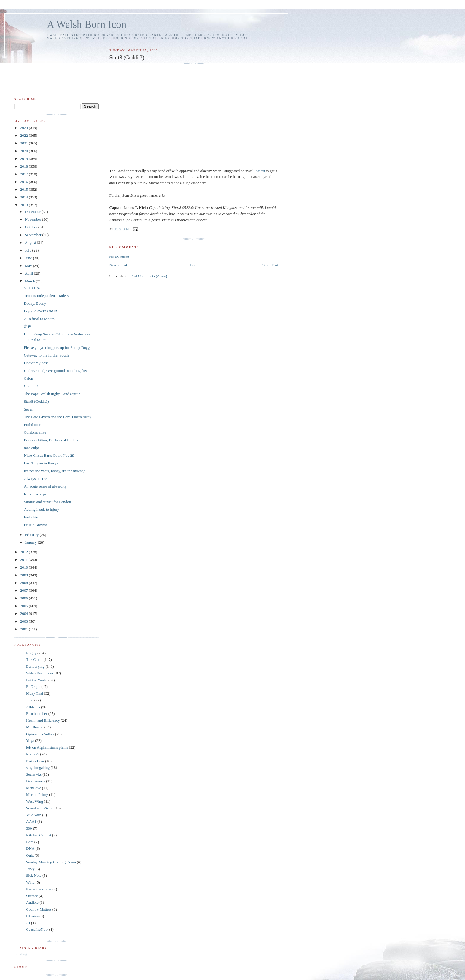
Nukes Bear (35, 761)
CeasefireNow (37, 929)
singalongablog (38, 767)
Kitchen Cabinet (39, 835)
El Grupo (33, 687)
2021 (24, 143)
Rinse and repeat (37, 494)
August (31, 242)
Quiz (30, 855)
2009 (24, 575)
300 (29, 828)
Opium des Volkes (40, 734)
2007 (24, 590)
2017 (24, 174)
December (33, 212)
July (29, 250)
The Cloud (34, 660)
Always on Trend (37, 479)
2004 (24, 614)
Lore (30, 842)
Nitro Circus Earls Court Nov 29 (49, 455)
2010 (24, 567)
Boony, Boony (35, 303)
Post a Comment (119, 257)
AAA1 (31, 821)
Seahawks (34, 774)
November (34, 219)
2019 (24, 159)
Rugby (31, 653)
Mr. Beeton (35, 727)
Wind (30, 882)
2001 (24, 629)
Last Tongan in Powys (41, 463)
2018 (24, 166)
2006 (24, 598)
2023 (24, 128)
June (29, 258)
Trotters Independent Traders (46, 296)
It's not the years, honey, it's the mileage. (55, 471)
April (30, 273)
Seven (28, 409)
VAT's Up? (32, 288)
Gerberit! (31, 386)
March (30, 281)
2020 (24, 151)
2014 (24, 197)
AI (28, 923)
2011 (24, 560)
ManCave (34, 788)
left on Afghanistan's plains (47, 747)
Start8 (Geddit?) (36, 401)
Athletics (33, 707)
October (32, 227)
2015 (24, 189)
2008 (24, 583)
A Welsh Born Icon (87, 24)
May (29, 266)
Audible (32, 902)
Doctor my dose (36, 363)
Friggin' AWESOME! (40, 311)
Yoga (30, 740)
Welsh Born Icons (40, 673)
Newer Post (118, 265)
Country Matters (39, 909)
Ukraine (32, 916)
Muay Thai (35, 693)
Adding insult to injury (41, 509)
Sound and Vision (40, 808)
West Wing (35, 801)
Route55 (33, 754)
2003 (24, 621)
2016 (24, 182)
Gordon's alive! (36, 432)
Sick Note (34, 875)
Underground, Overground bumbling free (56, 371)
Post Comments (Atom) (149, 276)
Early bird (31, 517)
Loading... (22, 954)
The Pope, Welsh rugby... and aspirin (52, 394)
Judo (30, 700)
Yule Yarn (34, 815)
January (31, 542)
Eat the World (37, 680)
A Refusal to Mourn (39, 319)
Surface (32, 896)
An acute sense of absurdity (45, 486)
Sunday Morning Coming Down (51, 862)
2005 (24, 606)
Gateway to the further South (46, 355)
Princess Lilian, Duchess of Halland (51, 440)
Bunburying (35, 666)
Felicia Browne (36, 525)
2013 (24, 205)
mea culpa (32, 448)
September (34, 235)
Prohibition (32, 425)
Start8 (261, 171)
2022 (24, 135)
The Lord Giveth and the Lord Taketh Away (58, 417)
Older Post (270, 265)
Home (195, 265)
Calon (28, 378)
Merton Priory (37, 794)
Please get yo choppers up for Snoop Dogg (57, 347)
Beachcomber (37, 713)
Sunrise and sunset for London (47, 502)
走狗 (28, 326)
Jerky (30, 869)
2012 (24, 552)
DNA (30, 848)
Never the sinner (39, 889)
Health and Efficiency (43, 720)
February (32, 535)
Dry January (36, 781)
